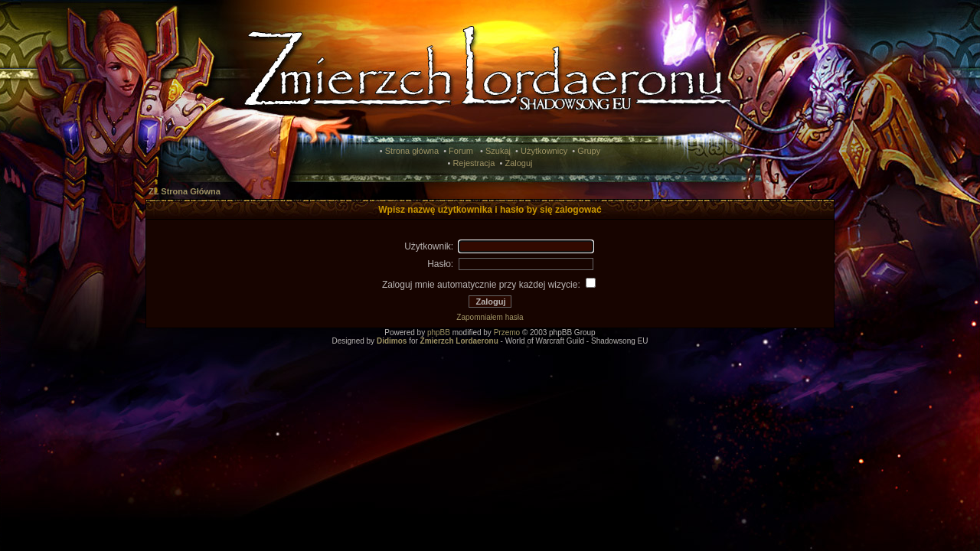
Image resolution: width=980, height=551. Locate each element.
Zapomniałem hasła (490, 317)
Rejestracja (474, 163)
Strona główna (412, 151)
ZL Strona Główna (185, 191)
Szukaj (498, 151)
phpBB (439, 333)
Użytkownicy (544, 151)
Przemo (507, 333)
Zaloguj (518, 163)
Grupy (589, 151)
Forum (461, 151)
